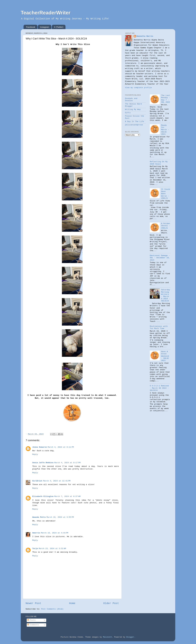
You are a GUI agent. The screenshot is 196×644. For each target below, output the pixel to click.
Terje (35, 549)
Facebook (31, 27)
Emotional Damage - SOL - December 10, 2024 (160, 258)
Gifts (128, 113)
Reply (35, 454)
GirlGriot (37, 481)
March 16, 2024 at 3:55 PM (60, 517)
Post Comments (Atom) (52, 609)
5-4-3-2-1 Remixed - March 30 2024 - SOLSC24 (159, 388)
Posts (31, 620)
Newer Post (33, 603)
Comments (33, 625)
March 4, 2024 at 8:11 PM (61, 447)
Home (72, 603)
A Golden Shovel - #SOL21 (166, 226)
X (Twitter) (59, 27)
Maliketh (107, 637)
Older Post (111, 603)
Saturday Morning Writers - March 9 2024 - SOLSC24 (166, 295)
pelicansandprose (134, 125)
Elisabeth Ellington (43, 496)
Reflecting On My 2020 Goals (159, 163)
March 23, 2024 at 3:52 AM (52, 549)
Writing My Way (133, 109)
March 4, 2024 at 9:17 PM (67, 463)
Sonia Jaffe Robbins (43, 463)
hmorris (36, 533)
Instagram (44, 27)
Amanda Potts (39, 517)
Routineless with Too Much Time (159, 327)
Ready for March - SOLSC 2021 (165, 130)
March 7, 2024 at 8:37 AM (67, 496)
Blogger (130, 637)
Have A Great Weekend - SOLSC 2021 (165, 356)
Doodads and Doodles (131, 100)
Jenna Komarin (40, 447)
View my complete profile (138, 88)
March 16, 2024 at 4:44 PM (55, 533)
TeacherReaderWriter (46, 13)
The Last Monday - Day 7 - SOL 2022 (166, 99)
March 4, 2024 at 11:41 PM (57, 481)
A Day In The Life (135, 122)
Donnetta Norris (145, 36)
